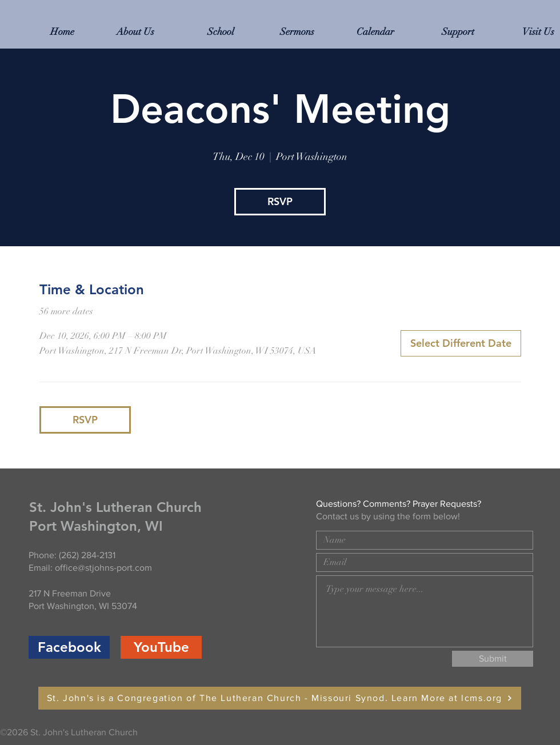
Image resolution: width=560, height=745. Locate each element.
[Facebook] (69, 647)
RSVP (280, 201)
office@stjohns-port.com (103, 568)
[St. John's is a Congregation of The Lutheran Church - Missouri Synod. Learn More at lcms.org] (280, 698)
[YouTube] (161, 647)
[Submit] (493, 659)
